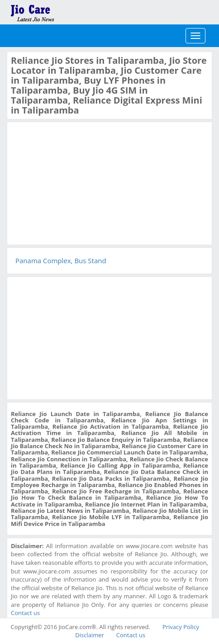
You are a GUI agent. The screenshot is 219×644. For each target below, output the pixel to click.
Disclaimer (90, 635)
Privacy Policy (181, 627)
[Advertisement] (79, 182)
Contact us (25, 613)
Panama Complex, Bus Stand (61, 260)
